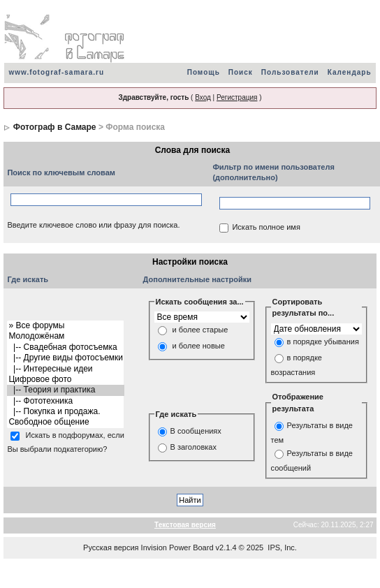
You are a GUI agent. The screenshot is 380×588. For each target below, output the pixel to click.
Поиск (241, 72)
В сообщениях (196, 432)
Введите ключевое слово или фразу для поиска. (93, 225)
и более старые (200, 330)
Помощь (204, 72)
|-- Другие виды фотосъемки (66, 358)
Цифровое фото (66, 380)
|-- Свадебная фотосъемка (66, 347)
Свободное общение (66, 422)
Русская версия (111, 547)
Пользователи (290, 72)
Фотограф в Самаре (55, 127)
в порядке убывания (323, 341)
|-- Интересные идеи (66, 369)
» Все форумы (66, 326)
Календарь (350, 72)
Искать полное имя (266, 227)
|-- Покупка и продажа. (66, 412)
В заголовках (193, 448)
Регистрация (237, 97)
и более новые (199, 346)
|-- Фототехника (66, 401)
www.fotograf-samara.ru (56, 72)
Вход (203, 97)
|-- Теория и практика (66, 390)
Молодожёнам (66, 336)
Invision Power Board (177, 547)
